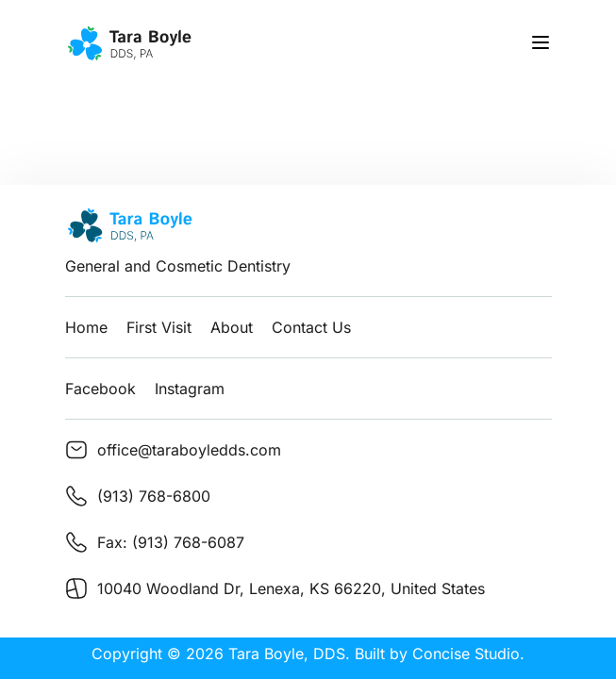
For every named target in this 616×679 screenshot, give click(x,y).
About (232, 327)
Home (86, 327)
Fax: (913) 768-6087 (171, 542)
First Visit (159, 327)
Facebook (100, 389)
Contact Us (311, 327)
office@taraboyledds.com (189, 450)
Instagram (190, 389)
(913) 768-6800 (154, 496)
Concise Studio (466, 654)
